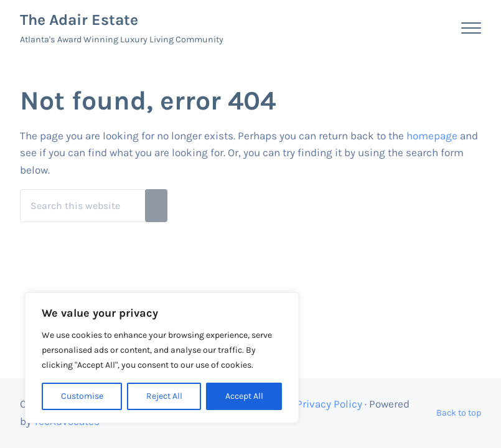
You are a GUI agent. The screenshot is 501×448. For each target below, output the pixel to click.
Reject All (164, 396)
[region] (162, 358)
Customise (82, 396)
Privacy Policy (329, 404)
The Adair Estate (79, 20)
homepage (432, 136)
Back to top (459, 413)
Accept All (244, 396)
